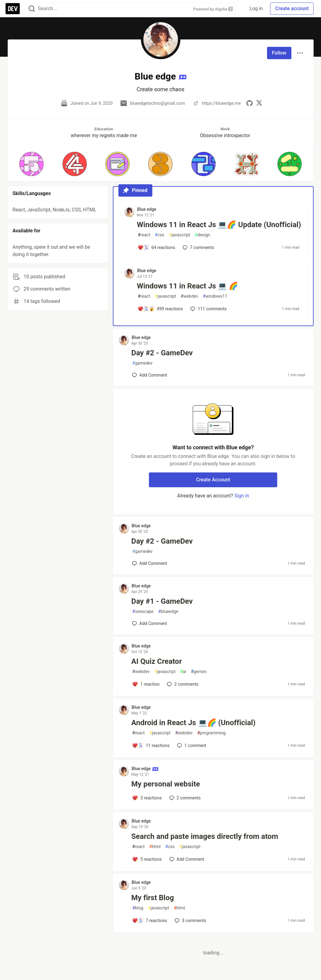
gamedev (142, 363)
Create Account (213, 480)
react (144, 235)
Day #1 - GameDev (162, 601)
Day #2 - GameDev (162, 353)
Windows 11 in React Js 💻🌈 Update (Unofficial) (219, 225)
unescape (143, 612)
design (202, 235)
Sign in (242, 496)
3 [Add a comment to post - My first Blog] (190, 921)
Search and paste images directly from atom (205, 836)
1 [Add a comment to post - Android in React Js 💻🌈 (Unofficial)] (191, 745)
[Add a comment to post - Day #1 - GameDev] (150, 623)
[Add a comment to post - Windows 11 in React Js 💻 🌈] (160, 309)
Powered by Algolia (213, 9)
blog (138, 908)
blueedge (168, 612)
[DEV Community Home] (13, 9)
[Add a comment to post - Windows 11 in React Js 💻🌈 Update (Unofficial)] (156, 247)
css (159, 235)
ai (183, 672)
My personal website (166, 784)
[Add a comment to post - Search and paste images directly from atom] (147, 859)
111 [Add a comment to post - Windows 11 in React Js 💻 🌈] (208, 309)
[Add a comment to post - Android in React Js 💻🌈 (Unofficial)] (151, 745)
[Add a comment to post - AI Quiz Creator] (146, 684)
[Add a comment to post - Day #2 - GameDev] (150, 375)
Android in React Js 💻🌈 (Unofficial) (193, 723)
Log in (256, 8)
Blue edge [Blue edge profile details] (147, 209)
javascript (179, 235)
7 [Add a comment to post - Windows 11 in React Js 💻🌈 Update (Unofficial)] (198, 247)
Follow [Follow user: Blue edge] (279, 53)
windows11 (215, 296)
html (155, 847)
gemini (199, 672)
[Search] (32, 9)
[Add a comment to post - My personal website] (147, 798)
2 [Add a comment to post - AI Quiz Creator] (182, 684)
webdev (189, 296)
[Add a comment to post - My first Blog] (150, 921)
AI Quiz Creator (157, 661)
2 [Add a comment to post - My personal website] (184, 798)
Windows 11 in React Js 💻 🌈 (188, 286)
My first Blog (153, 898)
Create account (292, 8)
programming (211, 733)
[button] (32, 164)
